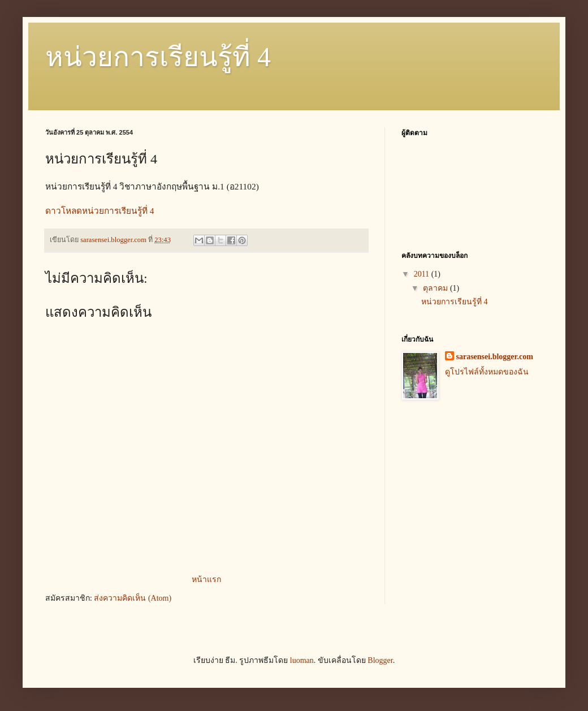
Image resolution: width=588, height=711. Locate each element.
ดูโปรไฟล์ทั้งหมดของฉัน (487, 372)
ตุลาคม (436, 288)
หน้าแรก (206, 579)
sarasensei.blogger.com (495, 357)
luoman (302, 660)
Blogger (380, 660)
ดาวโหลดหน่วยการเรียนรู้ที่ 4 (100, 211)
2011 (423, 274)
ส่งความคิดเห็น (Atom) (133, 598)
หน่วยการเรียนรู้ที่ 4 (158, 57)
